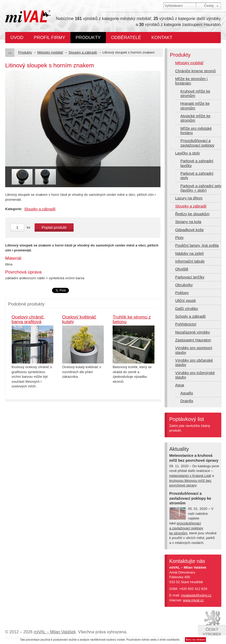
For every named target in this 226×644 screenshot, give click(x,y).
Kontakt (162, 37)
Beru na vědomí (195, 640)
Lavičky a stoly (187, 153)
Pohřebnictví (186, 324)
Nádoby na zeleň (189, 253)
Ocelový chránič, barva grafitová (28, 319)
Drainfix (187, 401)
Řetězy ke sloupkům (192, 214)
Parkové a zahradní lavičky (197, 163)
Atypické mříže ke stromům (195, 118)
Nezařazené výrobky (192, 332)
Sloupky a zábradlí (83, 52)
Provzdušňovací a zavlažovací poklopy (197, 143)
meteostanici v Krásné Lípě (190, 476)
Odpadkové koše (189, 230)
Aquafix (187, 393)
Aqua (179, 385)
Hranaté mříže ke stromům (195, 106)
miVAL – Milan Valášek (55, 632)
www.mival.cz (193, 600)
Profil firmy (50, 37)
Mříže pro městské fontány (196, 131)
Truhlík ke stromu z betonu (132, 319)
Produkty (88, 37)
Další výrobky (186, 309)
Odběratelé (126, 37)
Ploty (179, 238)
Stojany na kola (188, 222)
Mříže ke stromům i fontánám (191, 81)
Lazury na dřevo (189, 198)
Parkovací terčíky (190, 277)
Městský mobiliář (50, 52)
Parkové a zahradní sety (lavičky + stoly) (201, 188)
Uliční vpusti (185, 301)
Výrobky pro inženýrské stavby (195, 375)
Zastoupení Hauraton (193, 340)
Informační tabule (190, 261)
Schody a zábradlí (190, 316)
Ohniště (182, 269)
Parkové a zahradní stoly (197, 176)
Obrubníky (184, 285)
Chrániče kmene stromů (195, 71)
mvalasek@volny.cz (196, 595)
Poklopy (182, 293)
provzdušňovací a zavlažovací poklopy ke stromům (186, 528)
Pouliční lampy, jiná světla (197, 245)
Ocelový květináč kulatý (79, 319)
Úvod (17, 37)
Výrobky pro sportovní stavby (194, 350)
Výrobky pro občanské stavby (194, 363)
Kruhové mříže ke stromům (195, 93)
